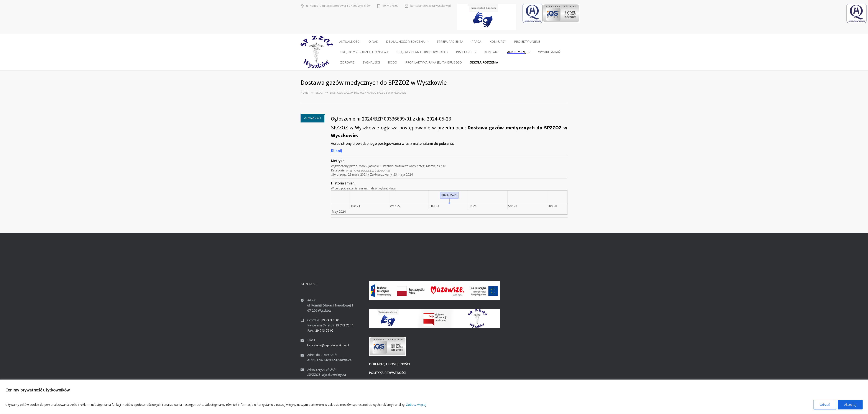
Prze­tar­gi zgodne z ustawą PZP (368, 171)
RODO (393, 62)
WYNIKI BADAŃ (549, 52)
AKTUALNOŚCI (350, 42)
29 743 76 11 (345, 325)
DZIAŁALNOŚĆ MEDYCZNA (405, 42)
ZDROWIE (347, 62)
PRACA (476, 42)
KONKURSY (498, 42)
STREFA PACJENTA (450, 42)
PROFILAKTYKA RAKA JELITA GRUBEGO (434, 62)
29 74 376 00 (390, 6)
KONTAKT (492, 52)
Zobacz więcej (416, 405)
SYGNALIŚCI (371, 62)
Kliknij (336, 151)
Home (304, 93)
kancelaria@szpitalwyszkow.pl (431, 6)
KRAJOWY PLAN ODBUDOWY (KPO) (422, 52)
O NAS (373, 42)
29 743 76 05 (324, 330)
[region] (434, 397)
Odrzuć (825, 405)
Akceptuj (850, 405)
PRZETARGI (464, 52)
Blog (319, 93)
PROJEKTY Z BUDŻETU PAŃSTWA (364, 52)
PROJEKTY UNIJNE (527, 42)
